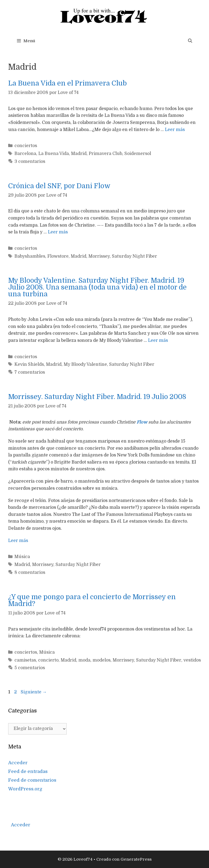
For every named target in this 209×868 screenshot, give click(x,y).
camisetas (25, 660)
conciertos (26, 146)
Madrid (79, 154)
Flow (142, 422)
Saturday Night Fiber (134, 256)
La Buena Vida (54, 154)
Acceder (18, 763)
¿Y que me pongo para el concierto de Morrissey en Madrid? (92, 600)
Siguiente (34, 692)
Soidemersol (138, 154)
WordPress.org (25, 789)
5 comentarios (30, 668)
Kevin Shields (29, 364)
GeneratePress (136, 859)
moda (84, 660)
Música (22, 557)
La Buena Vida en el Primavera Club (67, 83)
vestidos (192, 660)
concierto (48, 660)
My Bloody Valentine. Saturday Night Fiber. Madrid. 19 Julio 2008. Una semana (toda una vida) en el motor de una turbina (97, 287)
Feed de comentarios (32, 780)
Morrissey (99, 256)
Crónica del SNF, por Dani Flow (59, 186)
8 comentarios (30, 572)
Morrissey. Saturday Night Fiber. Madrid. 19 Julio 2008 (97, 397)
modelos (102, 660)
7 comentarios (30, 372)
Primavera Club (105, 154)
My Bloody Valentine (85, 364)
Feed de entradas (28, 771)
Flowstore (58, 256)
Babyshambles (30, 256)
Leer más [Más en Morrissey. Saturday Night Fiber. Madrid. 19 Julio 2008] (18, 541)
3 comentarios (30, 162)
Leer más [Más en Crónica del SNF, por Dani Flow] (58, 232)
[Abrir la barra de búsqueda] (190, 41)
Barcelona (25, 154)
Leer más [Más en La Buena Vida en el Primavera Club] (175, 130)
